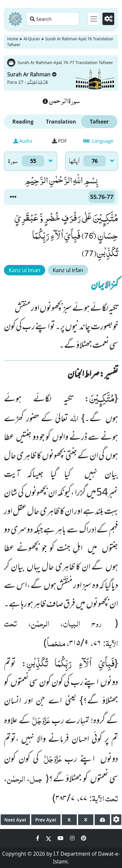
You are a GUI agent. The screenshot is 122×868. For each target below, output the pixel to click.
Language (98, 141)
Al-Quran (32, 39)
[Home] (15, 19)
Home (13, 39)
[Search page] (53, 19)
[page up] (69, 820)
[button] (13, 197)
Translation (61, 122)
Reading (23, 122)
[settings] (116, 820)
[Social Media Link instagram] (73, 838)
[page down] (86, 820)
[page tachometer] (102, 820)
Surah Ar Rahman (32, 74)
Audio (23, 141)
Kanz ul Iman (25, 270)
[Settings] (108, 19)
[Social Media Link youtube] (61, 838)
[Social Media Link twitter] (49, 838)
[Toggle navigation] (94, 19)
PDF (60, 141)
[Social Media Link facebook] (38, 838)
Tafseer (99, 122)
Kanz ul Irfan (68, 270)
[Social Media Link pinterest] (84, 838)
